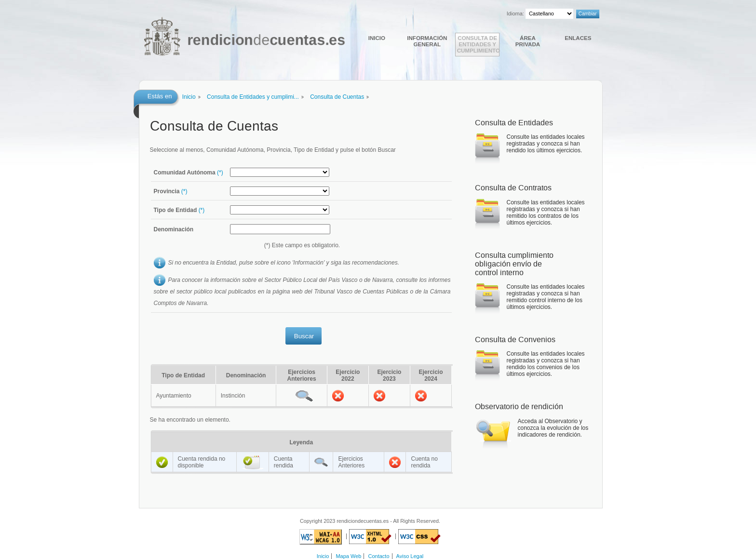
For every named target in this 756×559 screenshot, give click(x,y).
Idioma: (515, 13)
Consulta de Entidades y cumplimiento (478, 44)
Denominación (174, 229)
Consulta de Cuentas (337, 97)
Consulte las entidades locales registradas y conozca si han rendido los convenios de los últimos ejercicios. (546, 364)
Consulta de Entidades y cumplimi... (253, 97)
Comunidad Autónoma (189, 173)
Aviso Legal (410, 556)
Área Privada (528, 41)
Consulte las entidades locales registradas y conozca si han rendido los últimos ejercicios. (546, 144)
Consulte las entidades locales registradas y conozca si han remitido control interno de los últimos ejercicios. (546, 297)
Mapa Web (348, 556)
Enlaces (578, 38)
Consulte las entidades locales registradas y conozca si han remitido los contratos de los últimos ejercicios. (546, 213)
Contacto (379, 556)
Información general (427, 41)
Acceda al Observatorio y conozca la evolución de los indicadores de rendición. (553, 428)
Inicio (377, 38)
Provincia (171, 191)
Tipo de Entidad (179, 210)
